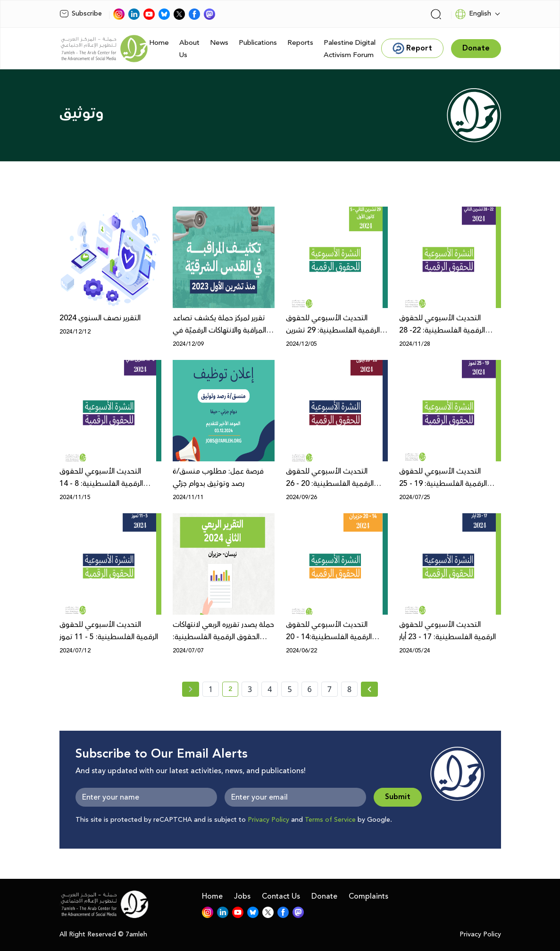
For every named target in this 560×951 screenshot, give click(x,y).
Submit (398, 797)
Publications (258, 43)
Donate (324, 896)
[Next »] (370, 689)
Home (159, 43)
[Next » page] (369, 689)
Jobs (242, 896)
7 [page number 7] (330, 689)
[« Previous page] (191, 689)
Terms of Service (330, 820)
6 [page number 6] (310, 689)
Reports (300, 43)
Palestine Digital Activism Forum (350, 49)
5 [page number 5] (289, 689)
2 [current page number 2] (233, 691)
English (473, 14)
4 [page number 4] (270, 689)
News (219, 43)
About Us (189, 49)
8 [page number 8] (349, 689)
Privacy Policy (268, 820)
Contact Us (281, 896)
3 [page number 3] (250, 689)
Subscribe (81, 14)
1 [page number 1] (211, 689)
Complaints (368, 896)
